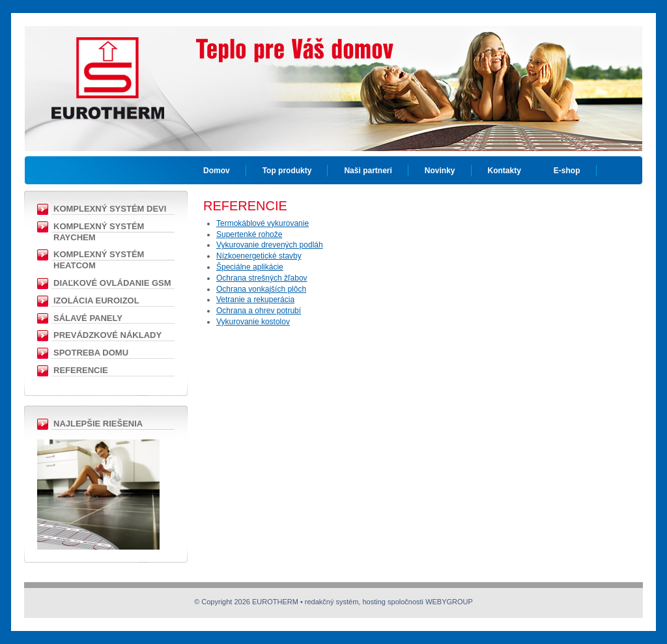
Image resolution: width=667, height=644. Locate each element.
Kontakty (504, 171)
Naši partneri (368, 171)
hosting (374, 602)
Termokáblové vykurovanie (263, 223)
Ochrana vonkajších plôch (261, 289)
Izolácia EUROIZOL (96, 301)
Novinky (440, 171)
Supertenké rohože (249, 234)
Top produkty (287, 171)
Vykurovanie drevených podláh (270, 245)
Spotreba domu (91, 353)
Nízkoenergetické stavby (259, 256)
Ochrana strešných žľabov (262, 278)
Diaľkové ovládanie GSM (112, 283)
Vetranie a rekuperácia (255, 300)
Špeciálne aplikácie (250, 267)
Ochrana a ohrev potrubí (259, 311)
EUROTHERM (107, 68)
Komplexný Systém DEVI (110, 209)
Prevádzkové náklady (107, 335)
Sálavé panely (88, 318)
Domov (217, 171)
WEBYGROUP (449, 602)
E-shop (567, 171)
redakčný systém (332, 602)
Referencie (81, 370)
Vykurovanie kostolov (253, 322)
